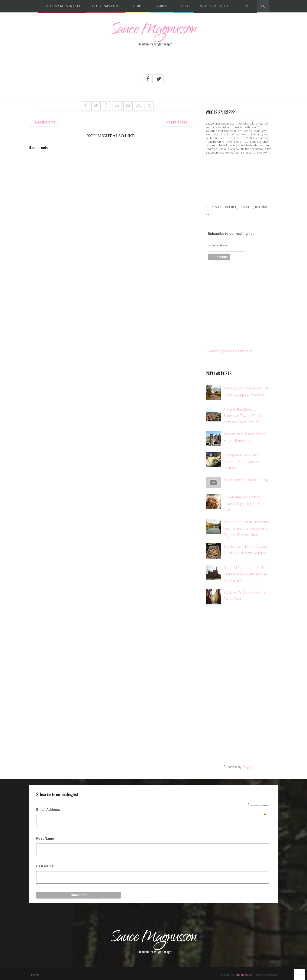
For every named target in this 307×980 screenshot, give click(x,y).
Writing (161, 6)
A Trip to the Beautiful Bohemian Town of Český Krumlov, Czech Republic (243, 415)
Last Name (45, 866)
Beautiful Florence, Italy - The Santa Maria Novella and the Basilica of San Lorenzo (245, 573)
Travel (246, 6)
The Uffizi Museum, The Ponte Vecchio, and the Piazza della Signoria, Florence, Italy (246, 528)
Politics (138, 6)
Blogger (248, 766)
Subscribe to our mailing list (231, 233)
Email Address (151, 811)
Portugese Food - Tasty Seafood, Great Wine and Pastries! (243, 461)
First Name (45, 838)
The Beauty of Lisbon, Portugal (247, 479)
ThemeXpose (244, 973)
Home (35, 973)
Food (184, 6)
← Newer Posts (43, 122)
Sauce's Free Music (215, 6)
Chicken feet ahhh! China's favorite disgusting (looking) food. (244, 503)
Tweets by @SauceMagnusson (229, 350)
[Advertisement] (153, 62)
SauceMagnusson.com (62, 6)
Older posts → (179, 122)
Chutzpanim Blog (106, 6)
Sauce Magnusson (153, 31)
